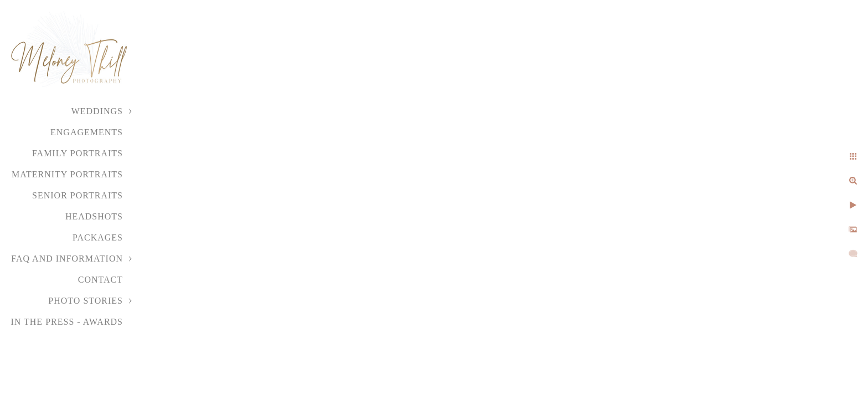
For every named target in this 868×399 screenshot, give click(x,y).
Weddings (97, 111)
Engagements (87, 132)
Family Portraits (77, 153)
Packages (98, 237)
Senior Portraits (77, 195)
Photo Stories (86, 301)
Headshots (94, 216)
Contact (100, 280)
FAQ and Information (67, 259)
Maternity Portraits (67, 174)
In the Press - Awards (67, 322)
